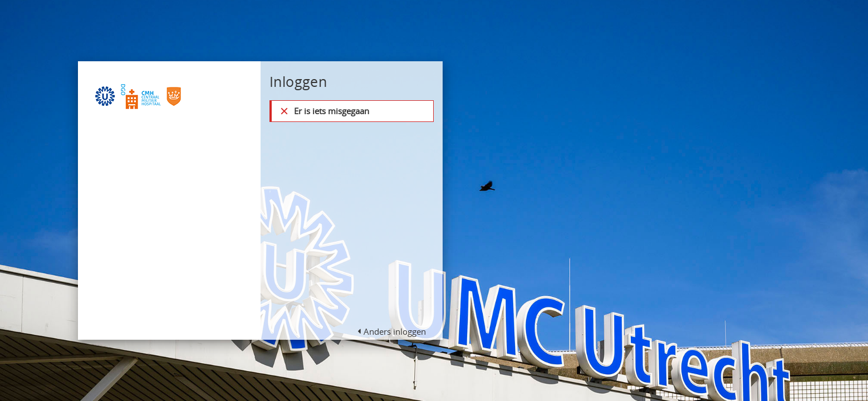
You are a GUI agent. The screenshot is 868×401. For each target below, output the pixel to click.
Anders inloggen (395, 331)
